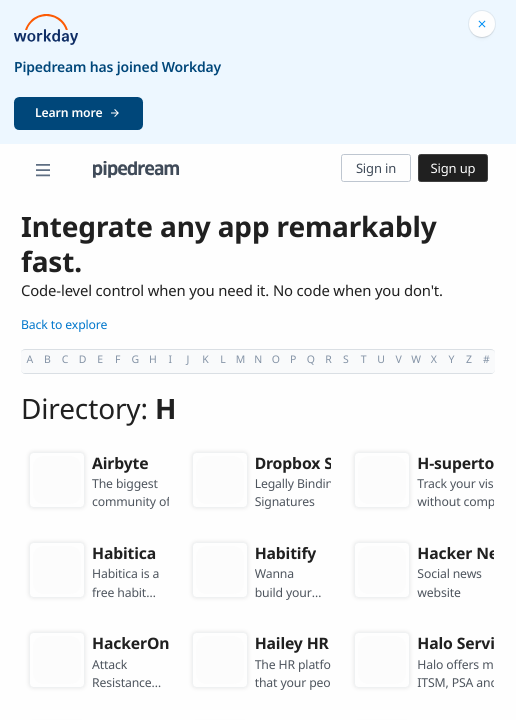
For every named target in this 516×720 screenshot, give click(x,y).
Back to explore (64, 324)
